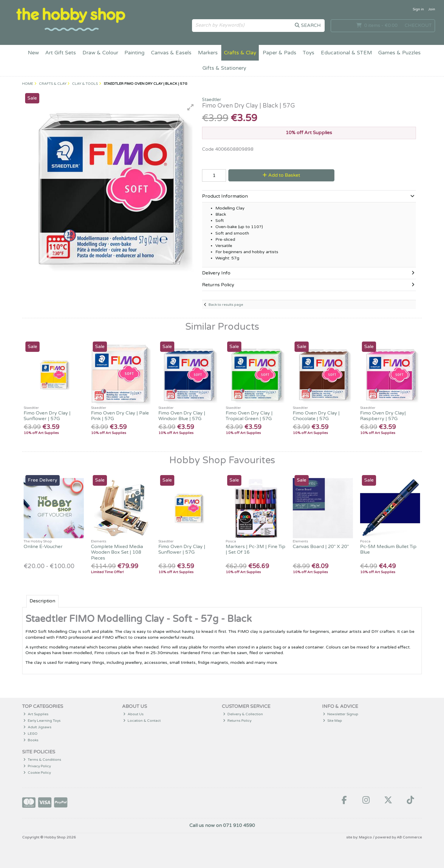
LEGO (30, 734)
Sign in (418, 9)
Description (42, 601)
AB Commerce (409, 837)
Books (31, 740)
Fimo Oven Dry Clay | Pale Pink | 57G (120, 416)
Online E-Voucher (43, 547)
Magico (365, 837)
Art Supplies (36, 714)
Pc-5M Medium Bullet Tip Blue (388, 549)
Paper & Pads (279, 53)
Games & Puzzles (399, 53)
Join (432, 9)
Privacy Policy (37, 766)
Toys (308, 53)
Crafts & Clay (240, 53)
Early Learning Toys (42, 721)
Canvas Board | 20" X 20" (321, 547)
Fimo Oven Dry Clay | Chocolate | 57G (316, 416)
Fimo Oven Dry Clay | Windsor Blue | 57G (182, 416)
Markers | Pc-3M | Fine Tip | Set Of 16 (256, 549)
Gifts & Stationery (224, 68)
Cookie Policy (37, 773)
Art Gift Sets (61, 53)
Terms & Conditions (42, 760)
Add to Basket (281, 175)
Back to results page (226, 305)
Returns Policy (237, 721)
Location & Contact (142, 721)
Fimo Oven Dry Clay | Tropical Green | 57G (249, 416)
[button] (191, 107)
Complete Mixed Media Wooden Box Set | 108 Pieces (117, 552)
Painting (134, 53)
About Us (133, 714)
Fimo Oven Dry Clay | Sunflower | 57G (47, 416)
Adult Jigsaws (37, 727)
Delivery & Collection (243, 714)
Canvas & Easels (171, 53)
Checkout (418, 25)
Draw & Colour (100, 53)
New (33, 53)
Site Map (332, 721)
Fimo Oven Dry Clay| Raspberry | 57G (383, 416)
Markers (208, 53)
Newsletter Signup (341, 714)
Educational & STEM (346, 53)
